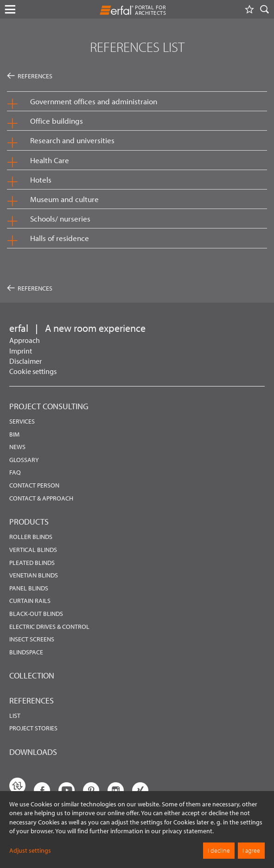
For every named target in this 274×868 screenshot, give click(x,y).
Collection (32, 675)
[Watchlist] (249, 9)
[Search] (265, 9)
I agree (251, 850)
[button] (137, 101)
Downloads (33, 752)
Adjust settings (30, 850)
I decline (219, 850)
